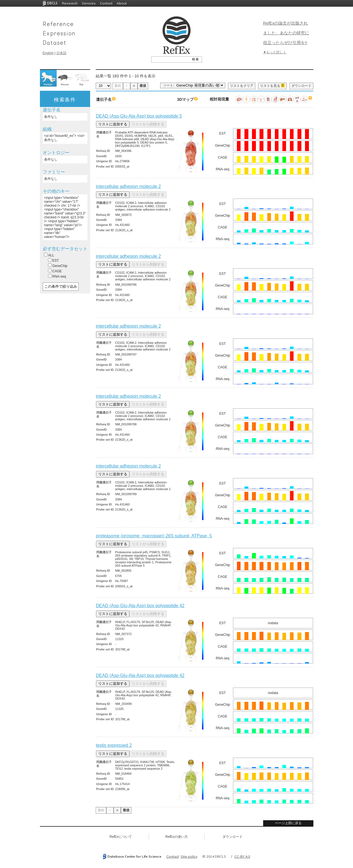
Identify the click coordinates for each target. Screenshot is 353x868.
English (48, 53)
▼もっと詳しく (275, 52)
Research (70, 3)
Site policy (189, 856)
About (122, 3)
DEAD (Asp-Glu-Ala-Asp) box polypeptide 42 (140, 606)
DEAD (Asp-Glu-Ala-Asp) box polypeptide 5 (139, 116)
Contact (106, 3)
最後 (143, 86)
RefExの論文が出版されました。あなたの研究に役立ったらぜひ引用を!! (286, 33)
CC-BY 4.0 (242, 856)
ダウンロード (301, 86)
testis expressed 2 (114, 745)
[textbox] (170, 59)
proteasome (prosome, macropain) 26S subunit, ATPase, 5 (154, 536)
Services (89, 3)
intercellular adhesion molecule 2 (129, 186)
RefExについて (121, 837)
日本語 (61, 53)
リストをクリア (242, 86)
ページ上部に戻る (288, 823)
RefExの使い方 (176, 837)
